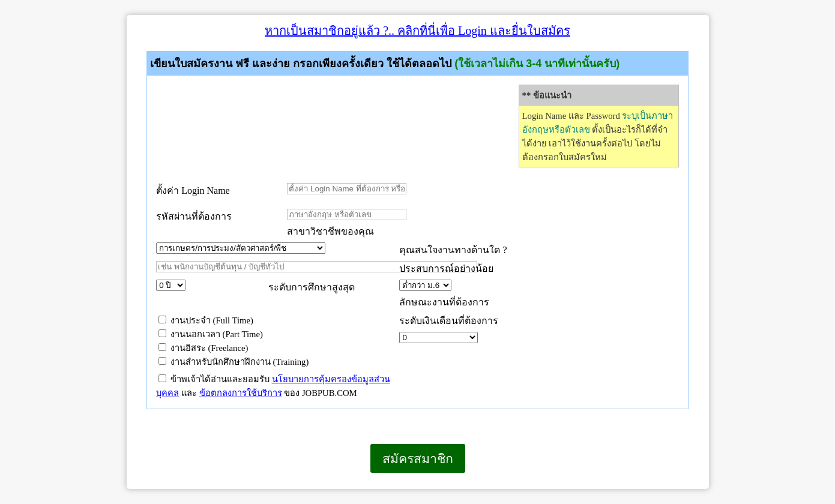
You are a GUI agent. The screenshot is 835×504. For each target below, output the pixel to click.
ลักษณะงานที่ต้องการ (444, 302)
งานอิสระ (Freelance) (203, 348)
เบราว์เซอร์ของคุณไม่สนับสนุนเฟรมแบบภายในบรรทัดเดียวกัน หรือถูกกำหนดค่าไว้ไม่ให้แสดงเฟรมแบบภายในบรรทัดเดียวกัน (127, 489)
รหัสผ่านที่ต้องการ (194, 216)
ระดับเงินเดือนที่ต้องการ (449, 321)
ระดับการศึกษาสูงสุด (312, 287)
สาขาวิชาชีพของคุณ (330, 231)
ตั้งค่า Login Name (193, 190)
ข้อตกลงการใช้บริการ (241, 393)
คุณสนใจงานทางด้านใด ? (453, 250)
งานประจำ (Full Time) (206, 320)
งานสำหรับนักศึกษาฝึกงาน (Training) (234, 362)
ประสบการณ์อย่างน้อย (448, 268)
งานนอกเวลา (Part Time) (211, 334)
